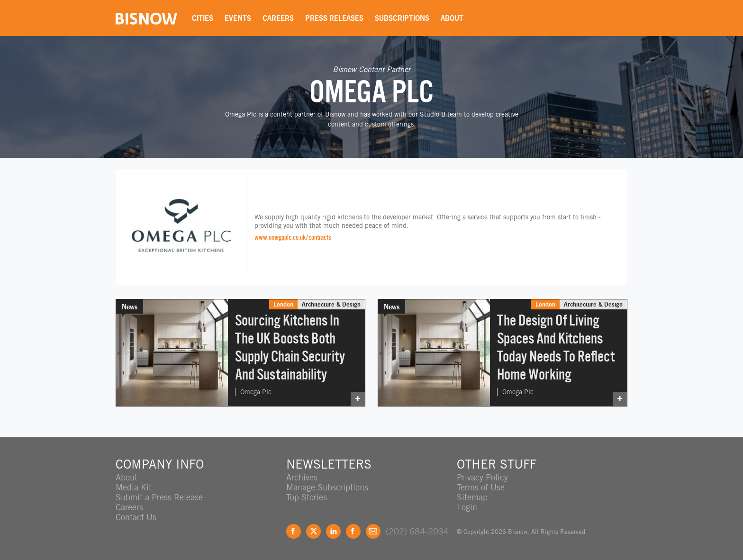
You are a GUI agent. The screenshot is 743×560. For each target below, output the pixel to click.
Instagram (353, 531)
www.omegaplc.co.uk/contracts (293, 237)
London (283, 304)
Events (238, 18)
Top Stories (307, 497)
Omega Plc (256, 392)
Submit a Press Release (159, 497)
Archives (302, 477)
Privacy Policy (482, 477)
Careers (278, 18)
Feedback (373, 531)
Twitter (313, 531)
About (452, 18)
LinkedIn (333, 531)
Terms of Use (481, 487)
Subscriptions (402, 18)
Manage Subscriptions (327, 487)
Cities (203, 18)
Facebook (294, 531)
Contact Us (136, 517)
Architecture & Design (331, 304)
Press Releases (334, 18)
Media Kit (134, 487)
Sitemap (472, 497)
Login (467, 507)
